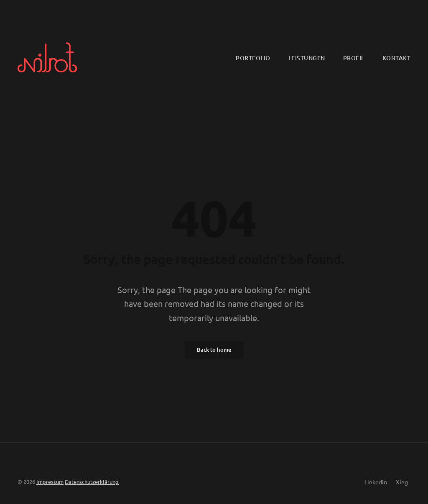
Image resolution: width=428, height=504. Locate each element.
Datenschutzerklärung (92, 482)
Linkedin (376, 482)
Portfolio (253, 58)
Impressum (50, 482)
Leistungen (307, 58)
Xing (402, 482)
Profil (354, 58)
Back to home (214, 350)
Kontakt (397, 58)
